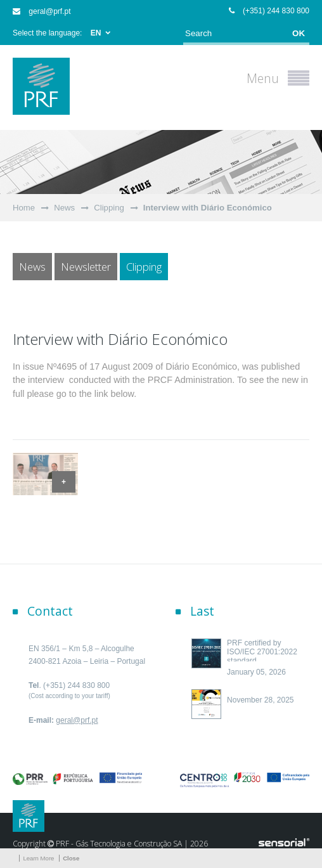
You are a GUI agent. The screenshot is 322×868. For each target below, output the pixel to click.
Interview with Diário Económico (208, 208)
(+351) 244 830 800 (269, 11)
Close (71, 858)
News (64, 208)
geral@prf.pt (42, 11)
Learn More (38, 858)
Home (24, 208)
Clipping (109, 208)
